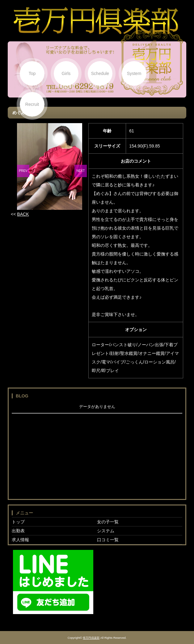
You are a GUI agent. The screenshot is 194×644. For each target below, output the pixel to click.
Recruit (32, 104)
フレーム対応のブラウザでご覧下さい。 (97, 450)
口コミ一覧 (108, 540)
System (134, 73)
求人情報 (20, 540)
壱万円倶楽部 (91, 638)
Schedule (100, 73)
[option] (50, 166)
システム (106, 531)
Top (32, 73)
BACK (23, 214)
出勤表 (18, 531)
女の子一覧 (108, 522)
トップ (18, 522)
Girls (66, 73)
